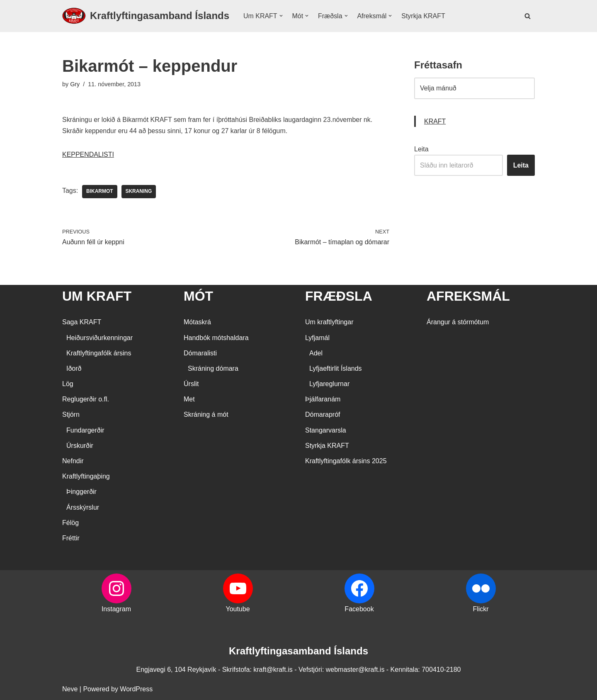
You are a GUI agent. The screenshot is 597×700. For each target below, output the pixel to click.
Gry (75, 84)
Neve (70, 689)
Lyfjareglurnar (329, 384)
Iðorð (74, 369)
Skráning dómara (213, 369)
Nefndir (73, 461)
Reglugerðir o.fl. (86, 400)
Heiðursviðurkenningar (99, 338)
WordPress (136, 689)
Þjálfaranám (323, 400)
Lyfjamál (317, 338)
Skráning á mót (206, 415)
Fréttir (71, 538)
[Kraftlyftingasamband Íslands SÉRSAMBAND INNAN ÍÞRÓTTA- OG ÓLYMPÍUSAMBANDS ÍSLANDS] (146, 16)
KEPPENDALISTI (88, 155)
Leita (421, 149)
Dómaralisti (200, 354)
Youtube (238, 609)
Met (189, 400)
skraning (139, 192)
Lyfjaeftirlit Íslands (336, 369)
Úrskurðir (80, 446)
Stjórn (71, 415)
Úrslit (191, 384)
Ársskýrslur (83, 507)
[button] (281, 16)
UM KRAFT (97, 297)
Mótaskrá (197, 322)
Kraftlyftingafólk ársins (99, 354)
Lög (68, 384)
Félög (70, 523)
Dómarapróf (323, 415)
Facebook (359, 609)
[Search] (528, 16)
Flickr (481, 609)
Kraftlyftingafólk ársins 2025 (346, 461)
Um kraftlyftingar (329, 322)
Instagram (116, 609)
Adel (316, 354)
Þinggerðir (81, 492)
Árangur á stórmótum (458, 322)
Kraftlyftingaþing (86, 477)
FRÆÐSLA (339, 297)
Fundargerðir (85, 430)
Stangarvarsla (326, 430)
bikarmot (100, 192)
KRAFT (435, 121)
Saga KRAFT (82, 322)
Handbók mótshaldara (216, 338)
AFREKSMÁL (468, 297)
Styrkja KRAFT (424, 16)
